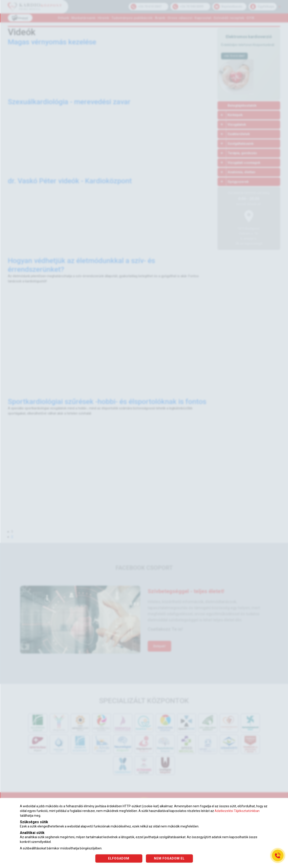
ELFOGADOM (119, 858)
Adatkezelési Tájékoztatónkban (237, 811)
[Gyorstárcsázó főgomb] (278, 855)
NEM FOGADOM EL (169, 858)
